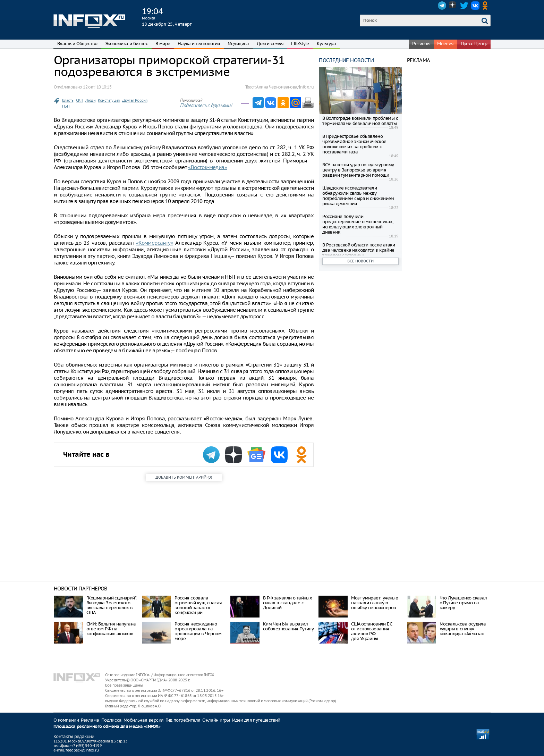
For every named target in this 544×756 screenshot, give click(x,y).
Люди (90, 100)
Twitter (464, 6)
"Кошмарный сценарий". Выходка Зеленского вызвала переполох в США (111, 605)
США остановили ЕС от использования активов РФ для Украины (371, 631)
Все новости (360, 261)
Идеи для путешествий (256, 720)
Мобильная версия (143, 720)
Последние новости (346, 60)
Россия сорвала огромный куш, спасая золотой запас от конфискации (198, 605)
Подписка (111, 720)
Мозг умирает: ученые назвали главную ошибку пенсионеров (375, 603)
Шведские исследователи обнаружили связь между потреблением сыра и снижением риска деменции (358, 196)
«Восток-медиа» (207, 167)
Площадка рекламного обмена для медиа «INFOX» (107, 727)
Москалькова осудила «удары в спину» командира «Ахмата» (463, 629)
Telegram (442, 6)
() (184, 477)
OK (486, 6)
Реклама (90, 720)
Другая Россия (135, 100)
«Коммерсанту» (155, 243)
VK (475, 6)
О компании (66, 720)
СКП (79, 100)
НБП (66, 106)
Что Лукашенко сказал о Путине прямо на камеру (463, 603)
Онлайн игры (216, 720)
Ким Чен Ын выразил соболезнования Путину (288, 626)
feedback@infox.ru (82, 750)
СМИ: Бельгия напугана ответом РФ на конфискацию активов (111, 629)
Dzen (453, 6)
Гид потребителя (183, 720)
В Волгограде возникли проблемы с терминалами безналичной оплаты (360, 121)
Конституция (109, 100)
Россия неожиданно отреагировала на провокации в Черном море (198, 631)
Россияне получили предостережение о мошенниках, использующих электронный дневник (358, 224)
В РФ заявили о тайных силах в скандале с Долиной (287, 603)
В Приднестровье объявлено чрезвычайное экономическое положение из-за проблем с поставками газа (354, 144)
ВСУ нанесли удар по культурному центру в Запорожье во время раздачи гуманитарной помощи (358, 170)
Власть (68, 100)
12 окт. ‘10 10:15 (97, 87)
